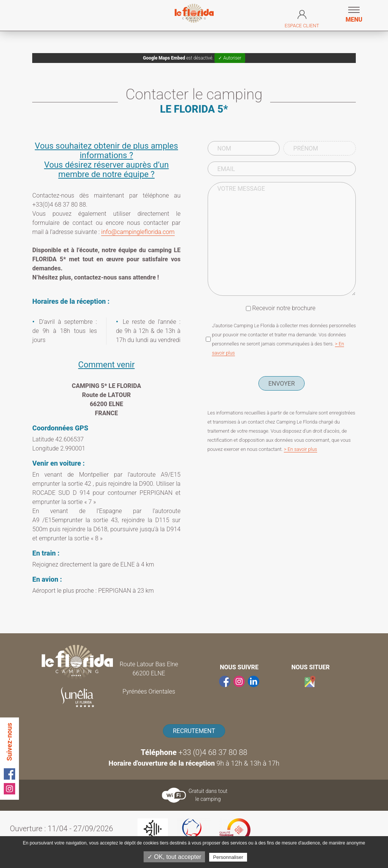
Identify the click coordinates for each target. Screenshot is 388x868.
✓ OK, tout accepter (174, 857)
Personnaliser (228, 857)
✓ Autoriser (230, 58)
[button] (354, 15)
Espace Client (302, 18)
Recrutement (194, 731)
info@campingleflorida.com (138, 232)
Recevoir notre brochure (284, 308)
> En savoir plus (300, 449)
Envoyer (282, 384)
